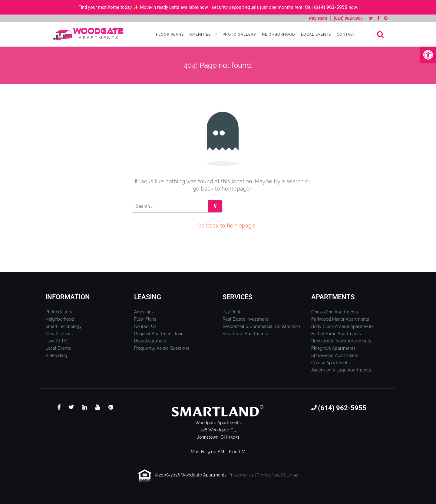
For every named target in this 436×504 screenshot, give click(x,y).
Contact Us (145, 326)
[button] (428, 55)
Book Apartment (150, 341)
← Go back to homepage (223, 226)
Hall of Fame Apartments (336, 334)
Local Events (315, 34)
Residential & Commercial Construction (261, 326)
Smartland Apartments (245, 334)
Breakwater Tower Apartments (341, 341)
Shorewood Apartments (335, 355)
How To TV (56, 341)
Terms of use (268, 475)
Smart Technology (64, 326)
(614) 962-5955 (331, 7)
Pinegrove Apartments (333, 348)
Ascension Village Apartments (341, 370)
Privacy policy (241, 475)
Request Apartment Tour (158, 334)
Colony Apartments (330, 363)
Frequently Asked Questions (162, 348)
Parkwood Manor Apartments (340, 319)
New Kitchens (59, 334)
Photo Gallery (239, 34)
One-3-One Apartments (335, 312)
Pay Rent (319, 18)
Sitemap (291, 475)
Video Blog (56, 355)
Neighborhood (278, 34)
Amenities (200, 34)
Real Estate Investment (245, 319)
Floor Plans (169, 34)
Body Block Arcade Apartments (342, 326)
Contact (345, 34)
